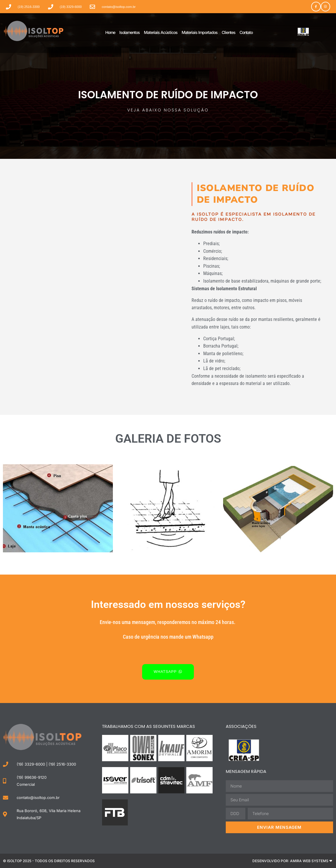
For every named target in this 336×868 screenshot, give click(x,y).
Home (110, 32)
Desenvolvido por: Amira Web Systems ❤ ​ (293, 861)
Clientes (229, 32)
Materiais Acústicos (161, 32)
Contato (246, 32)
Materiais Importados (200, 32)
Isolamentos (130, 32)
